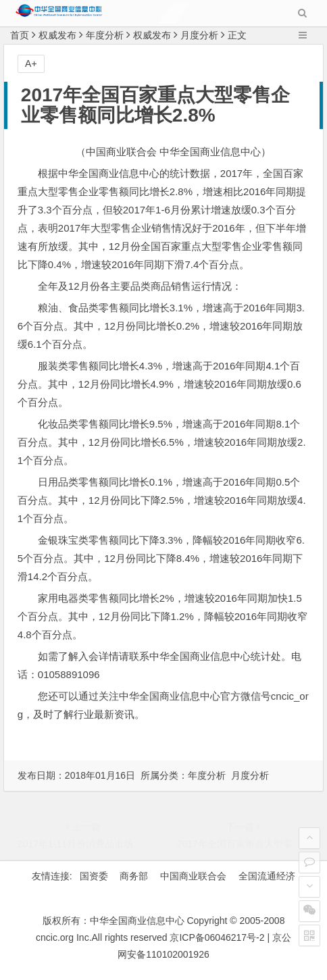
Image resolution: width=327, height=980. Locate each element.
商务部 (134, 876)
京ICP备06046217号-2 (217, 937)
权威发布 (57, 35)
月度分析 (199, 35)
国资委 (94, 876)
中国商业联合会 (193, 876)
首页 (20, 35)
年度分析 (105, 35)
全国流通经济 (267, 876)
